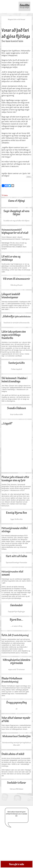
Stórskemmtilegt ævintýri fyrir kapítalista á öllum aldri (16, 744)
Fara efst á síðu (16, 864)
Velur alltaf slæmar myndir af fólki (16, 719)
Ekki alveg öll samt (16, 285)
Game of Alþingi (16, 201)
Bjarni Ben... (16, 620)
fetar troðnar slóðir (16, 414)
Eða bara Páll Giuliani (16, 789)
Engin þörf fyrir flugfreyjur (16, 612)
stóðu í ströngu (15, 530)
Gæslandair (16, 605)
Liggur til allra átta (16, 519)
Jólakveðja (16, 316)
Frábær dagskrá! (16, 369)
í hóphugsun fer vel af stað (15, 231)
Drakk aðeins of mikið (13, 754)
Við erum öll (16, 279)
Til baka (5, 195)
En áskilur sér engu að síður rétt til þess (16, 221)
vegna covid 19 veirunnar (16, 669)
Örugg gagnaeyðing (16, 703)
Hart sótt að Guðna (16, 556)
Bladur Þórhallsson (12, 680)
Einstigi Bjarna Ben (16, 513)
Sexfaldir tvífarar (16, 783)
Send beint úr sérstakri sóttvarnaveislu (16, 323)
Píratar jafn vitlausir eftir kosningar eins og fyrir (15, 479)
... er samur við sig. (16, 626)
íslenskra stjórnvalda (16, 661)
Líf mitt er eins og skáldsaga (11, 258)
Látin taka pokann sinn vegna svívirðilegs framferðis (14, 335)
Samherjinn (16, 736)
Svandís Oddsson (16, 408)
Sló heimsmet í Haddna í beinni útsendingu (14, 380)
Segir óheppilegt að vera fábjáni (16, 213)
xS (16, 709)
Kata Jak (15, 635)
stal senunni (12, 573)
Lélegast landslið (11, 296)
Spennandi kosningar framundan (16, 562)
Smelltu (24, 6)
